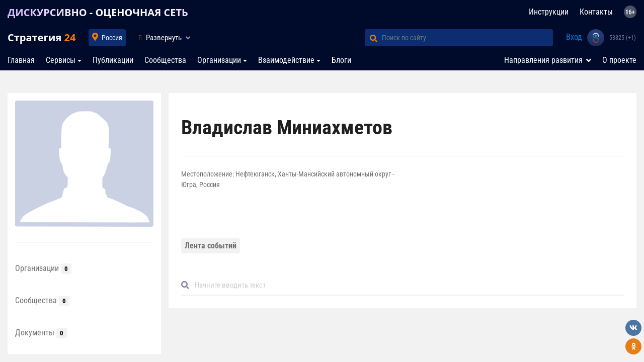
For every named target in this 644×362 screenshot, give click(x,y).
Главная (21, 60)
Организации (219, 60)
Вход (574, 37)
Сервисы (61, 60)
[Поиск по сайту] (467, 38)
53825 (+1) (623, 38)
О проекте (619, 60)
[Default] (407, 285)
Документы (41, 333)
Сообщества (165, 60)
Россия (112, 38)
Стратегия (42, 37)
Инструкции (549, 12)
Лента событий (211, 246)
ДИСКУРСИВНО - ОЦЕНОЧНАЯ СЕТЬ (98, 12)
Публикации (113, 60)
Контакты (596, 12)
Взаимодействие (286, 60)
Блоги (341, 60)
